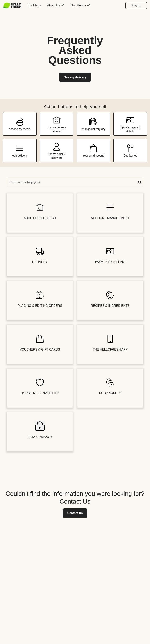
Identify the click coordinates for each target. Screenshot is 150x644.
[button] (140, 182)
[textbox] (75, 182)
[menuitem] (14, 5)
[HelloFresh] (12, 5)
